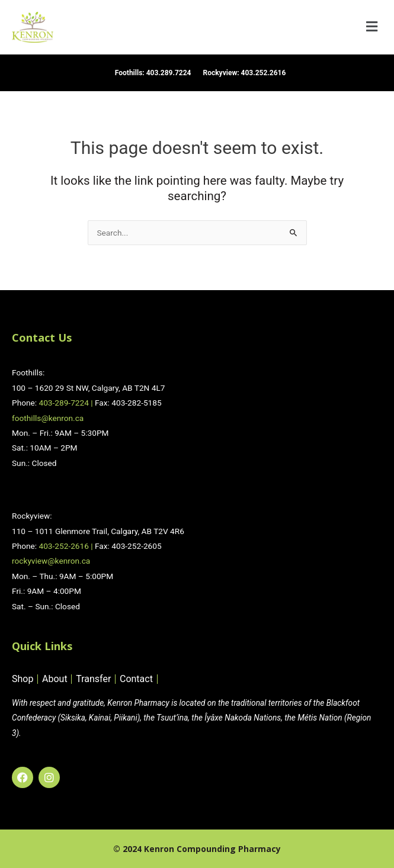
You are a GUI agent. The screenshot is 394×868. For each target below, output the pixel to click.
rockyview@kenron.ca (51, 561)
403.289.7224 (169, 73)
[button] (372, 27)
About (55, 679)
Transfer (93, 679)
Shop (23, 679)
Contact (136, 679)
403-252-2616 (63, 546)
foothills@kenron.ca (48, 418)
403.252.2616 (264, 73)
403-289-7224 (63, 403)
